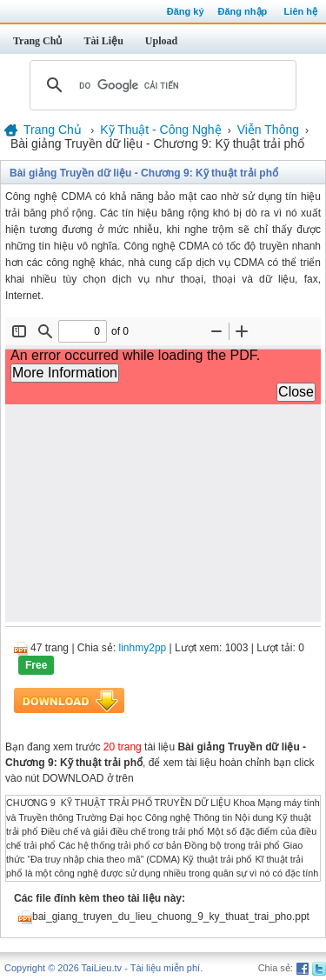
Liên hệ (301, 11)
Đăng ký (186, 11)
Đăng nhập (243, 11)
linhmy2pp (143, 648)
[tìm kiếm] (160, 85)
